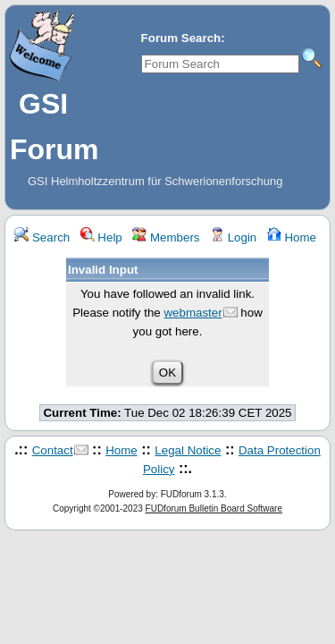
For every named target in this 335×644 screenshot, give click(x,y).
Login (233, 237)
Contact (53, 450)
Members (166, 237)
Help (101, 237)
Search (42, 237)
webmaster (193, 313)
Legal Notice (188, 450)
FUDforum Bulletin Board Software (214, 508)
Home (292, 237)
